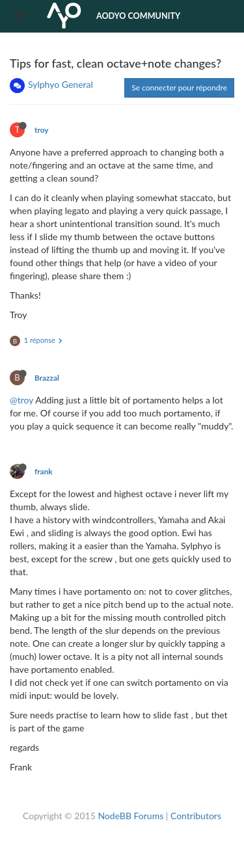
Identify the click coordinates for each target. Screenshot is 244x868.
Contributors (196, 816)
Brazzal (47, 378)
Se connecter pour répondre (179, 88)
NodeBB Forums (130, 816)
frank (44, 471)
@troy (21, 400)
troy (41, 130)
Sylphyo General (61, 84)
